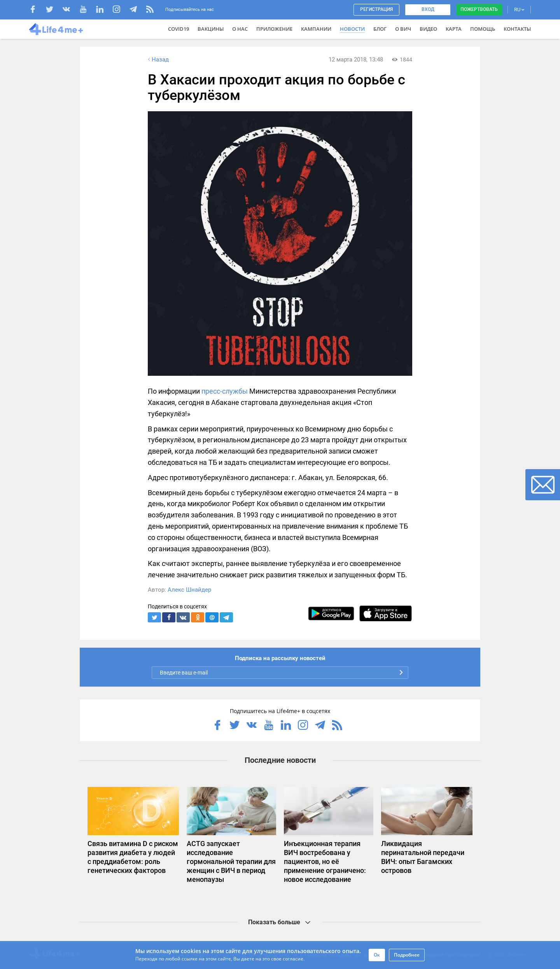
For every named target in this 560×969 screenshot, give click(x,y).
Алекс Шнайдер (189, 590)
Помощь (483, 29)
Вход (428, 9)
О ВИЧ (403, 29)
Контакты (517, 29)
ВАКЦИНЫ (211, 29)
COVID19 (178, 29)
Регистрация (376, 9)
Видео (428, 29)
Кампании (316, 29)
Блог (380, 29)
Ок (377, 955)
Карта (454, 29)
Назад (157, 60)
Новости (352, 29)
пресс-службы (225, 391)
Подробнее (407, 955)
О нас (240, 29)
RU (519, 10)
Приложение (274, 29)
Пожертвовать (479, 9)
